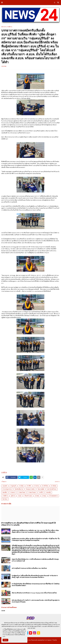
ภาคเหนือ (48, 492)
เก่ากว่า (57, 482)
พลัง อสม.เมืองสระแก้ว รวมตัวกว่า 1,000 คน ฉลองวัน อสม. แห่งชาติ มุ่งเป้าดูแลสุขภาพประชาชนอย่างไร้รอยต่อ (36, 601)
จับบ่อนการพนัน (30, 489)
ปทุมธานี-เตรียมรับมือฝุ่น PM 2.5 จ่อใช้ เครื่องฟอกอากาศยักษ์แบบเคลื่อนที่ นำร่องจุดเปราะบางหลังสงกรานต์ (35, 560)
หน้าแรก (4, 27)
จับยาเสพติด (41, 489)
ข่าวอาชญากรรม (7, 489)
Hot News (5, 499)
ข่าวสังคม (54, 486)
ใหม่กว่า (4, 482)
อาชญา (44, 496)
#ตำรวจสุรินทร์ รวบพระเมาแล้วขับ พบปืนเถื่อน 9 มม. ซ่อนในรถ (29, 568)
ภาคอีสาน (10, 27)
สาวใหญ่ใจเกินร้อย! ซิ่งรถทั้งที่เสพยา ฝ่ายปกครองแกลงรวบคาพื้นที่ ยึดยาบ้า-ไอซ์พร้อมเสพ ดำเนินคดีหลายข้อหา (36, 585)
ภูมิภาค (13, 496)
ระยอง (20, 496)
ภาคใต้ (41, 492)
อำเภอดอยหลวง (54, 496)
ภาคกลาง (13, 492)
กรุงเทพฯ (5, 486)
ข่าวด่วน (37, 486)
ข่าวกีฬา (29, 486)
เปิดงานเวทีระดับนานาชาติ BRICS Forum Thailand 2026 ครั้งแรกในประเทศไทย (34, 593)
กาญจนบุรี (13, 486)
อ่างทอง (37, 496)
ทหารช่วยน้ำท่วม (52, 489)
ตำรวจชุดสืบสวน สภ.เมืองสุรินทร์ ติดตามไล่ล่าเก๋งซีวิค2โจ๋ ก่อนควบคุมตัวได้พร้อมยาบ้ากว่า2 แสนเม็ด (29, 524)
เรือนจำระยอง (28, 496)
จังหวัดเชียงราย (19, 489)
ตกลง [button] (5, 640)
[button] (2, 3)
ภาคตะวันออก (32, 492)
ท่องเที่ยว (5, 492)
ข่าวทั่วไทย (45, 486)
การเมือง (21, 486)
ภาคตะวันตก (22, 492)
